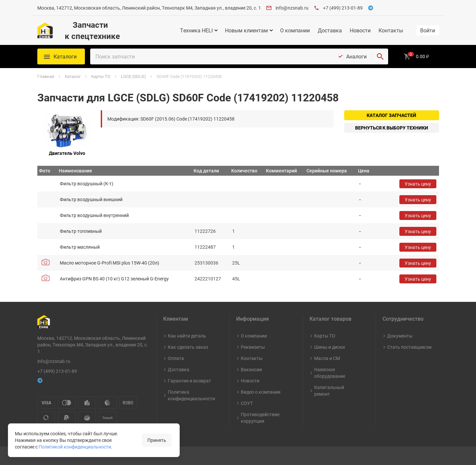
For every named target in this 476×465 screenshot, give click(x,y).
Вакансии (251, 369)
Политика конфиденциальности (191, 395)
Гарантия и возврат (189, 381)
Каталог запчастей (391, 115)
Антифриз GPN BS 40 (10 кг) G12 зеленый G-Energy (114, 279)
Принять (157, 440)
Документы (400, 336)
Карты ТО (325, 336)
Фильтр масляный (80, 247)
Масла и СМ (327, 358)
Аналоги (356, 56)
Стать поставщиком (409, 347)
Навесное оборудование (330, 373)
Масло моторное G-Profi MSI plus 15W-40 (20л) (110, 263)
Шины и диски (330, 347)
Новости (360, 30)
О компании (295, 30)
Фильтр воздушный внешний (91, 199)
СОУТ (247, 403)
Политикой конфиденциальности (75, 447)
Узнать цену (418, 184)
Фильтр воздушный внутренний (94, 215)
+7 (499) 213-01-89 (343, 8)
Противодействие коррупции (260, 418)
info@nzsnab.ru (292, 8)
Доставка (330, 30)
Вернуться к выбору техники (392, 128)
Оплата (176, 358)
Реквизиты (253, 347)
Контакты (391, 30)
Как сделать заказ (188, 347)
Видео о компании (261, 392)
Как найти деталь (187, 336)
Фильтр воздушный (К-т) (87, 183)
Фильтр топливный (81, 231)
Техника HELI (196, 30)
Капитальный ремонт (329, 391)
